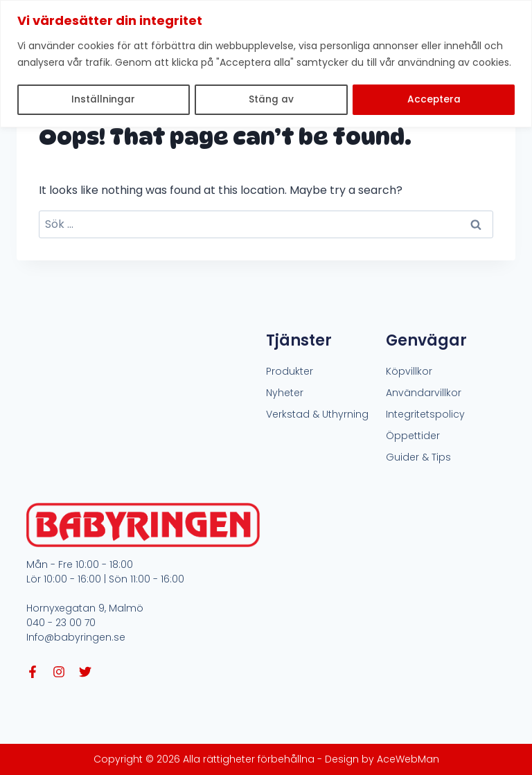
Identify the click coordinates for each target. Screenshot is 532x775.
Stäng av (271, 100)
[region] (266, 63)
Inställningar (103, 100)
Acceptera (434, 100)
